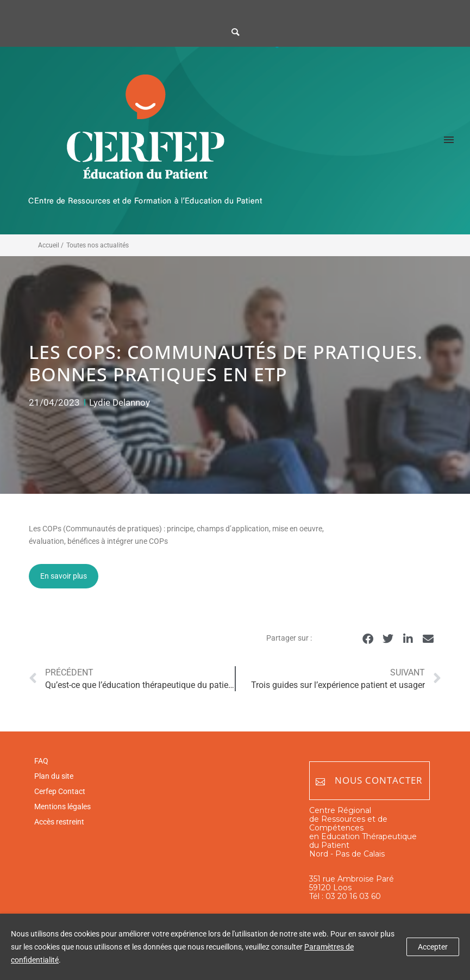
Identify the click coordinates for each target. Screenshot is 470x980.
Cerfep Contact (60, 791)
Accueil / (51, 245)
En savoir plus (64, 576)
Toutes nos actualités (98, 245)
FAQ (41, 761)
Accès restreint (59, 822)
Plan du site (54, 776)
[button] (368, 639)
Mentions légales (62, 807)
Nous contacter (369, 781)
